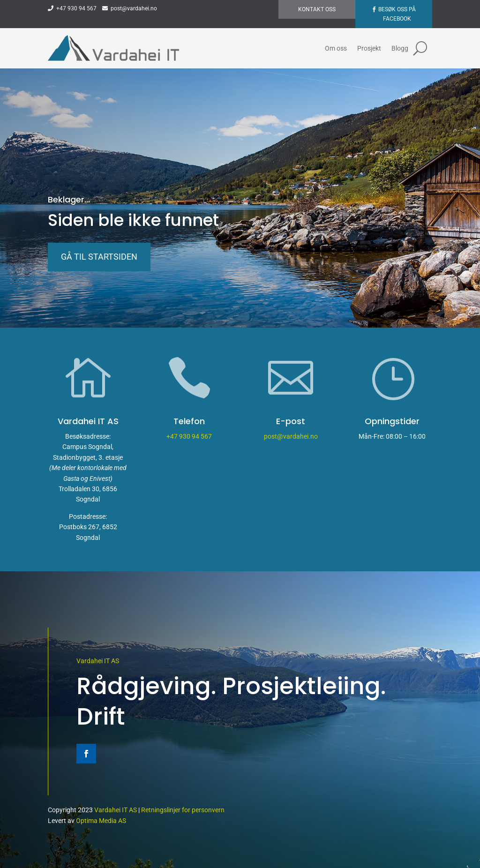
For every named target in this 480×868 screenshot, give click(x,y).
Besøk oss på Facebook (397, 14)
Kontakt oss (317, 9)
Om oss (336, 48)
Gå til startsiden (99, 257)
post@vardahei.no (130, 8)
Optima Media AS (101, 821)
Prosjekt (369, 48)
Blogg (400, 48)
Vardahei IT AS (98, 661)
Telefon (189, 421)
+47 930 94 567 (72, 8)
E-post (291, 421)
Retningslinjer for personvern (183, 810)
